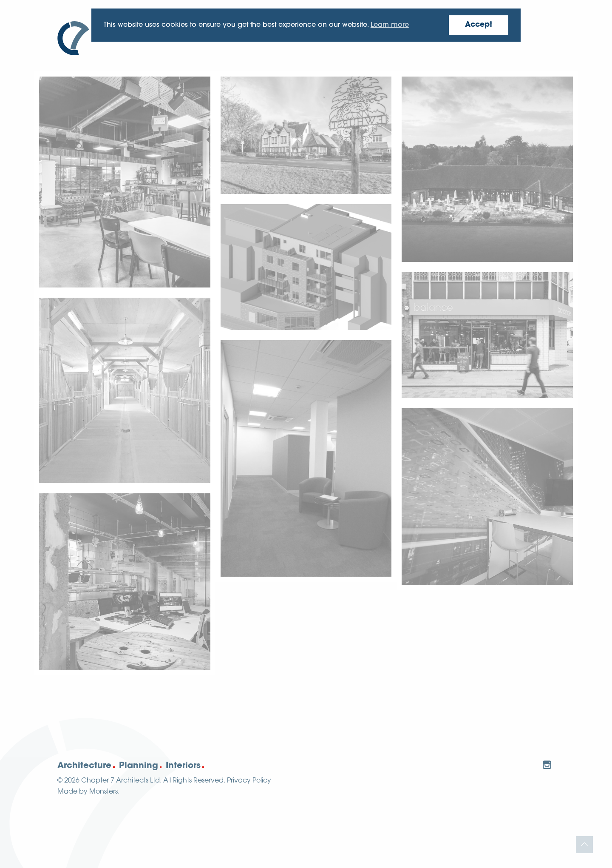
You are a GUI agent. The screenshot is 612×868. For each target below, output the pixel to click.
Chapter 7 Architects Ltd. (121, 781)
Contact (532, 39)
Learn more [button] (390, 25)
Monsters (103, 792)
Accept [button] (479, 25)
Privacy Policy (249, 781)
